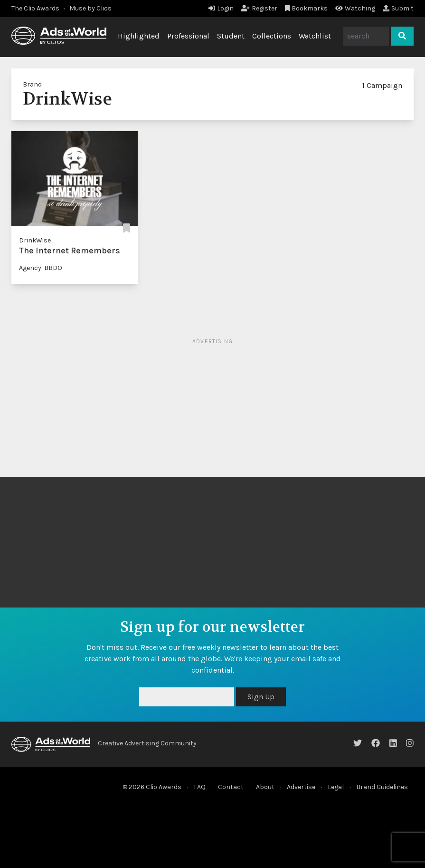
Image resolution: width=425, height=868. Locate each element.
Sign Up (261, 697)
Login (221, 8)
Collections (272, 36)
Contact (231, 787)
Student (231, 36)
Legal (336, 787)
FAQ (200, 787)
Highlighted (139, 36)
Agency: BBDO (41, 268)
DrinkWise (35, 240)
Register (259, 8)
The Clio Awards (35, 8)
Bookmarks (307, 8)
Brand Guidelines (382, 787)
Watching (355, 8)
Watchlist (315, 36)
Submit (398, 8)
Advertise (301, 787)
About (265, 787)
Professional (188, 36)
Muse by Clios (90, 8)
